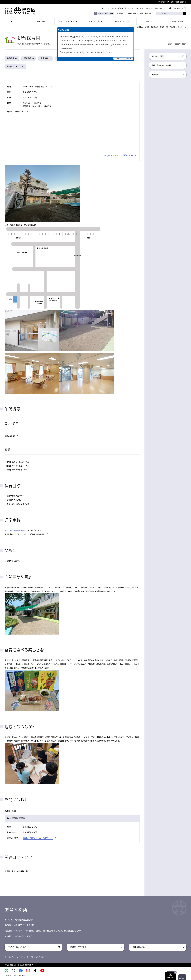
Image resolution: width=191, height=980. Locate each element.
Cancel (128, 59)
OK (118, 59)
